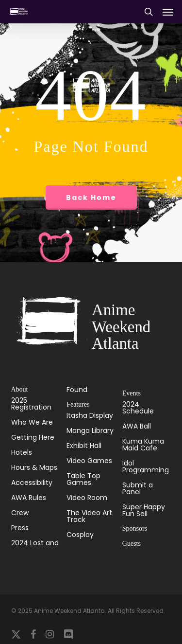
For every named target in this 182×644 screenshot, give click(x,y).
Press (20, 528)
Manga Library (90, 430)
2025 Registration (31, 404)
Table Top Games (83, 479)
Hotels (22, 452)
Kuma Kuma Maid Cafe (143, 445)
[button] (168, 12)
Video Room (87, 498)
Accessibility (32, 483)
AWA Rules (29, 498)
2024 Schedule (138, 408)
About (20, 390)
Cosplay (80, 535)
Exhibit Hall (84, 446)
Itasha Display (90, 416)
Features (78, 404)
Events (132, 393)
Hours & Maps (34, 467)
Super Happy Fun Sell (144, 510)
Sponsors (135, 528)
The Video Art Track (89, 516)
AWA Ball (137, 426)
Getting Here (33, 437)
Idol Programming (146, 466)
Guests (132, 544)
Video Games (89, 461)
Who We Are (32, 422)
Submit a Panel (138, 488)
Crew (20, 513)
